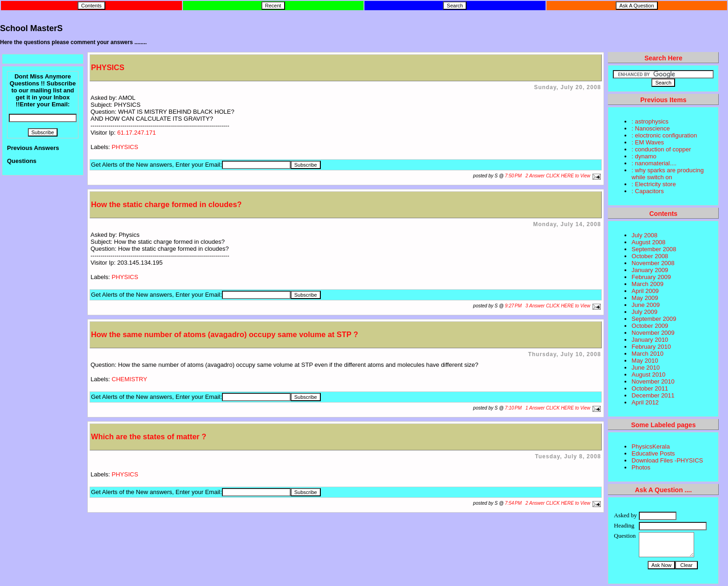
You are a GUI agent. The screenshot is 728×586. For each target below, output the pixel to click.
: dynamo (644, 156)
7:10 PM (513, 408)
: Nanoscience (650, 128)
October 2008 (650, 256)
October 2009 (650, 326)
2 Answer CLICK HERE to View (558, 176)
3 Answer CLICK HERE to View (558, 306)
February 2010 (651, 347)
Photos (641, 467)
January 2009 (650, 270)
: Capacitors (647, 191)
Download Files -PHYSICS (667, 460)
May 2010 (645, 361)
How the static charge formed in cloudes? (166, 204)
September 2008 (654, 249)
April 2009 (645, 291)
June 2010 (646, 368)
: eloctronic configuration (664, 135)
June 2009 (646, 305)
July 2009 (644, 312)
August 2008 (648, 242)
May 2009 (645, 298)
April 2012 (645, 402)
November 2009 (653, 333)
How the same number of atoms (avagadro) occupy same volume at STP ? (224, 334)
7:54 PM (513, 503)
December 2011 (653, 395)
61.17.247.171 (137, 133)
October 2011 (650, 388)
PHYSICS (108, 67)
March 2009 (647, 284)
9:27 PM (513, 306)
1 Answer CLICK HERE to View (558, 408)
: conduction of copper (661, 149)
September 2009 (654, 319)
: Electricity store (653, 184)
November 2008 (653, 263)
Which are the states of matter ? (149, 436)
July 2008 (644, 235)
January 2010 (650, 340)
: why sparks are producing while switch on (667, 174)
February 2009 (651, 277)
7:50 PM (513, 176)
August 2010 (648, 374)
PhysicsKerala (650, 446)
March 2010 (647, 354)
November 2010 (653, 381)
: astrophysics (650, 121)
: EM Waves (648, 142)
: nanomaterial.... (654, 163)
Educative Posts (653, 453)
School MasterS (31, 28)
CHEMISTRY (130, 379)
